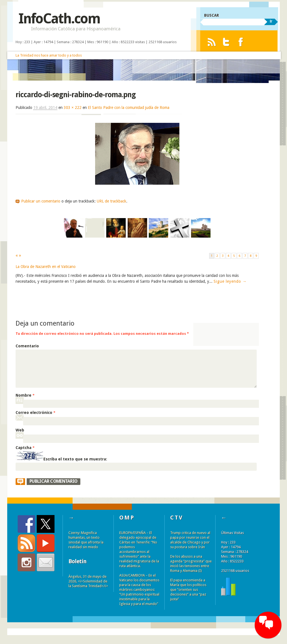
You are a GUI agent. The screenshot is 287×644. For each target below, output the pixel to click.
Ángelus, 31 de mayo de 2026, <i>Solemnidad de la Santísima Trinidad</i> (88, 581)
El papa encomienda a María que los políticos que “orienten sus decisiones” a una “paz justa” (188, 590)
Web (20, 430)
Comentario (27, 346)
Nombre (25, 395)
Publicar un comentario (41, 201)
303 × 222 (73, 108)
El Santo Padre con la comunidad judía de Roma (129, 108)
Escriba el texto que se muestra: (75, 459)
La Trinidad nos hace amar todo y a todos (49, 55)
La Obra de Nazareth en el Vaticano (46, 267)
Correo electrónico (35, 413)
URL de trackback (112, 201)
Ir (271, 21)
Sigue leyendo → (230, 281)
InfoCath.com (59, 19)
